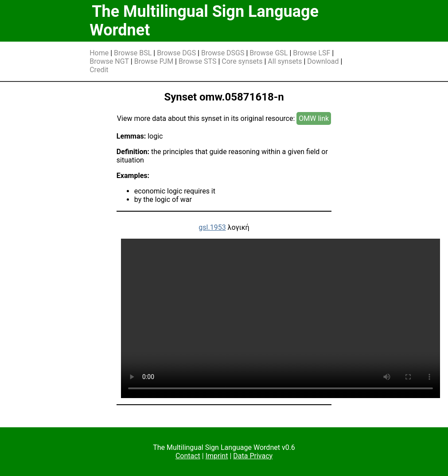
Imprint (217, 456)
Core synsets (242, 61)
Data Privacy (253, 456)
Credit (99, 70)
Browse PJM (154, 61)
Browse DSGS (223, 53)
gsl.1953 (212, 227)
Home (99, 53)
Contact (188, 456)
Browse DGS (176, 53)
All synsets (285, 61)
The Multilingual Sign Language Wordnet (204, 21)
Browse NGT (109, 61)
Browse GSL (269, 53)
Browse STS (198, 61)
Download (323, 61)
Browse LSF (312, 53)
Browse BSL (133, 53)
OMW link (314, 118)
